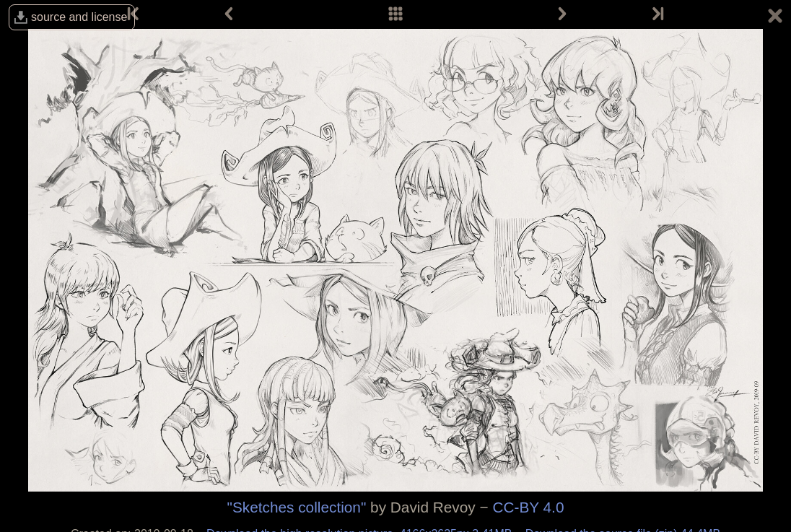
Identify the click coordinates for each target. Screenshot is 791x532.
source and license (79, 17)
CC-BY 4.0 (528, 507)
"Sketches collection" (297, 507)
